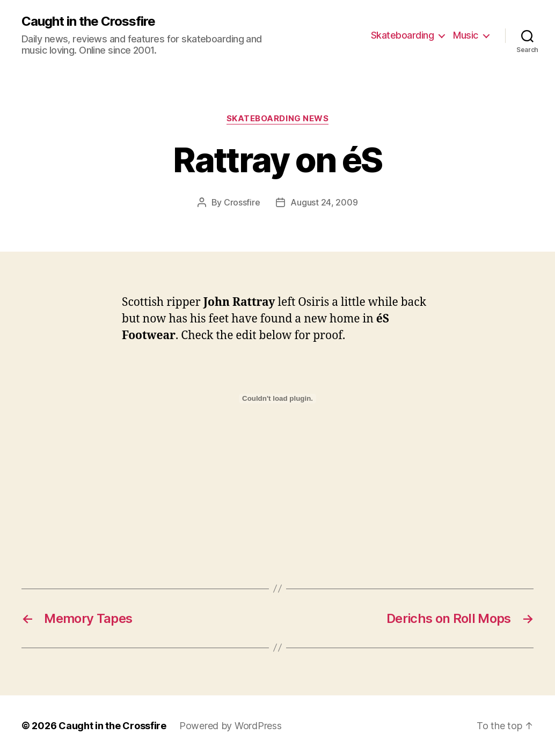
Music (466, 35)
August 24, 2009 (324, 202)
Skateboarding (403, 35)
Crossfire (242, 202)
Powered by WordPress (231, 726)
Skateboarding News (278, 119)
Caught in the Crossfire (88, 21)
